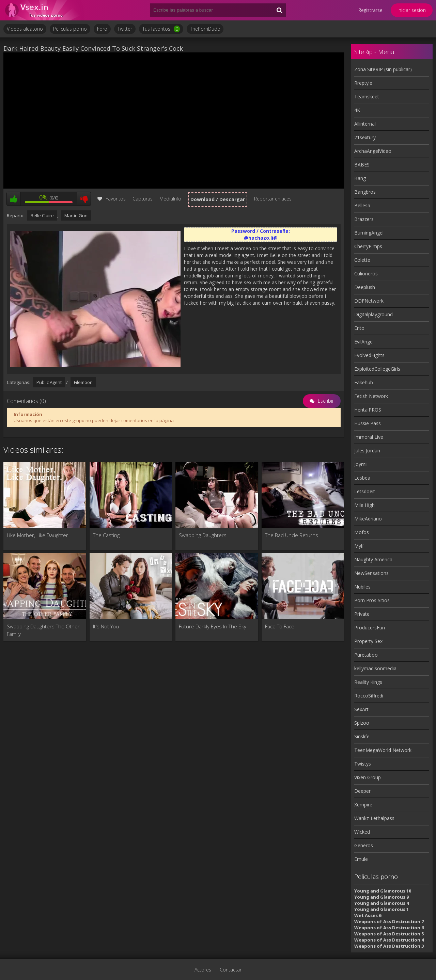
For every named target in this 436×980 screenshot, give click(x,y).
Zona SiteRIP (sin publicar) (383, 69)
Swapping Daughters (203, 535)
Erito (359, 328)
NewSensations (371, 573)
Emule (361, 859)
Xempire (363, 805)
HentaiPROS (368, 410)
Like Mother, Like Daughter (37, 535)
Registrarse (370, 10)
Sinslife (362, 736)
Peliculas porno (70, 29)
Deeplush (365, 287)
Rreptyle (363, 83)
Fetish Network (371, 396)
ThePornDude (205, 29)
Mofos (362, 532)
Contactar (231, 970)
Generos (364, 845)
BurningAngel (369, 233)
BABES (362, 165)
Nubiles (362, 587)
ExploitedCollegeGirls (377, 369)
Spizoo (362, 723)
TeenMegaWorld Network (383, 750)
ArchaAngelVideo (373, 151)
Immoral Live (369, 437)
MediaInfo (170, 199)
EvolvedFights (369, 355)
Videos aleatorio (25, 29)
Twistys (363, 764)
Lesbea (362, 478)
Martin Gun (76, 215)
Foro (102, 29)
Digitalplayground (373, 314)
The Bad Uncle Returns (292, 535)
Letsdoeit (365, 491)
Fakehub (364, 382)
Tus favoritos (161, 29)
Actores (203, 970)
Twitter (125, 29)
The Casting (106, 535)
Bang (360, 178)
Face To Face (280, 626)
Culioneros (366, 274)
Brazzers (364, 219)
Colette (362, 260)
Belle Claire (42, 215)
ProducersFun (370, 628)
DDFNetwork (369, 301)
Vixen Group (368, 777)
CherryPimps (368, 246)
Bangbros (365, 192)
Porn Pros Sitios (372, 600)
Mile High (364, 505)
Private (362, 614)
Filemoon (83, 382)
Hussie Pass (368, 423)
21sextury (365, 137)
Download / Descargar (218, 199)
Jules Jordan (367, 451)
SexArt (361, 709)
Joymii (361, 464)
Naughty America (373, 559)
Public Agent (49, 382)
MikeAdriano (368, 519)
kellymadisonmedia (375, 668)
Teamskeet (367, 97)
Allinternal (365, 124)
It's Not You (106, 626)
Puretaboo (366, 655)
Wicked (362, 832)
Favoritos (112, 199)
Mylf (359, 546)
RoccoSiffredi (369, 696)
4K (357, 110)
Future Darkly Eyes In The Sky (213, 626)
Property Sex (368, 641)
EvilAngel (364, 342)
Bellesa (362, 205)
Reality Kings (368, 682)
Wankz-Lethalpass (374, 818)
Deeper (362, 791)
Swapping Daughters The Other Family (43, 630)
